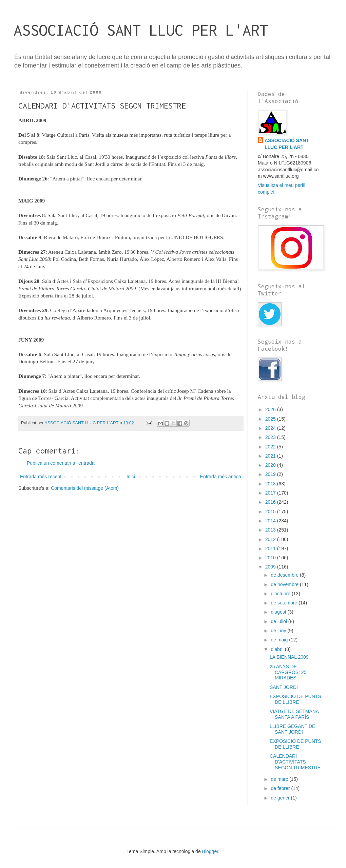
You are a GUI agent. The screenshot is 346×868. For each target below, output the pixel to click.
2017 (271, 493)
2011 (271, 548)
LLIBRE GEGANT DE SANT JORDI (292, 729)
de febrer (281, 788)
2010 (271, 558)
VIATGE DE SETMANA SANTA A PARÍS (294, 714)
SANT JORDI (284, 687)
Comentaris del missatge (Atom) (85, 488)
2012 (271, 539)
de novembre (285, 584)
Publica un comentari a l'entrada (61, 463)
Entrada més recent (41, 477)
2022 (271, 447)
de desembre (285, 575)
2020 (271, 465)
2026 (271, 409)
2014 (271, 521)
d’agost (279, 612)
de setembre (285, 603)
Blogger (210, 851)
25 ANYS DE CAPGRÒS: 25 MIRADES (288, 672)
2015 (271, 512)
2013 (271, 530)
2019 (271, 474)
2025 (271, 419)
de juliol (279, 621)
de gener (281, 798)
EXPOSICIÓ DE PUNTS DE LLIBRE (295, 699)
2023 (271, 437)
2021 (271, 456)
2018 (271, 484)
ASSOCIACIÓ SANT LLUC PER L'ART (141, 30)
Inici (131, 477)
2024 (271, 428)
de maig (280, 640)
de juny (279, 631)
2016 (271, 502)
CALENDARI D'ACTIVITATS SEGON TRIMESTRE (295, 762)
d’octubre (281, 594)
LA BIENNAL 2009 (289, 657)
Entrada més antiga (221, 477)
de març (280, 779)
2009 (271, 567)
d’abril (278, 649)
